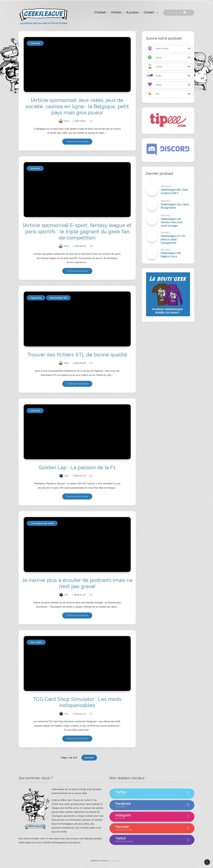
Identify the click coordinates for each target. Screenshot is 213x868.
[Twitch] (176, 13)
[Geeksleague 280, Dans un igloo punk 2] (152, 190)
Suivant (89, 758)
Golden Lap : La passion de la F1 (77, 467)
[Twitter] (172, 13)
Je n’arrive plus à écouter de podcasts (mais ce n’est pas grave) (77, 583)
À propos (132, 12)
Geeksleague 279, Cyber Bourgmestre (175, 206)
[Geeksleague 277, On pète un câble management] (152, 236)
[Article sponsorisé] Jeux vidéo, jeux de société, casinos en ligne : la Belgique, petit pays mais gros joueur (77, 106)
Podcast (100, 12)
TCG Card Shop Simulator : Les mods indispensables (77, 702)
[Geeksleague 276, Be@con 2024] (152, 253)
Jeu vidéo (36, 642)
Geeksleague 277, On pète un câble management (173, 239)
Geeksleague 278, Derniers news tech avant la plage (172, 222)
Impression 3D (58, 298)
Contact (149, 12)
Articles (116, 12)
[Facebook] (168, 13)
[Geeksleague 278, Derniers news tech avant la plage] (152, 219)
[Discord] (185, 13)
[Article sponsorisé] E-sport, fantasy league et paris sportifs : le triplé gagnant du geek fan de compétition (77, 231)
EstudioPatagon (116, 861)
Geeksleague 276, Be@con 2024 (171, 255)
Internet (35, 43)
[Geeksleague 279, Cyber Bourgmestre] (152, 205)
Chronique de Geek (42, 523)
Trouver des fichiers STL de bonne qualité (77, 355)
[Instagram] (180, 13)
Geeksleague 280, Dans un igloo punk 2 (174, 191)
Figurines (36, 298)
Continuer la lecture (77, 142)
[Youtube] (189, 13)
